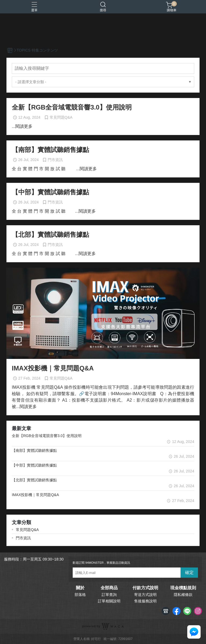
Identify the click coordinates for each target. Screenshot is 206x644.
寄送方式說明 (145, 595)
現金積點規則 (183, 588)
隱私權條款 (183, 595)
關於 (80, 588)
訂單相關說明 (109, 601)
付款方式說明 (145, 588)
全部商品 (109, 588)
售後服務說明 (145, 601)
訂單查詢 (109, 595)
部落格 (80, 595)
